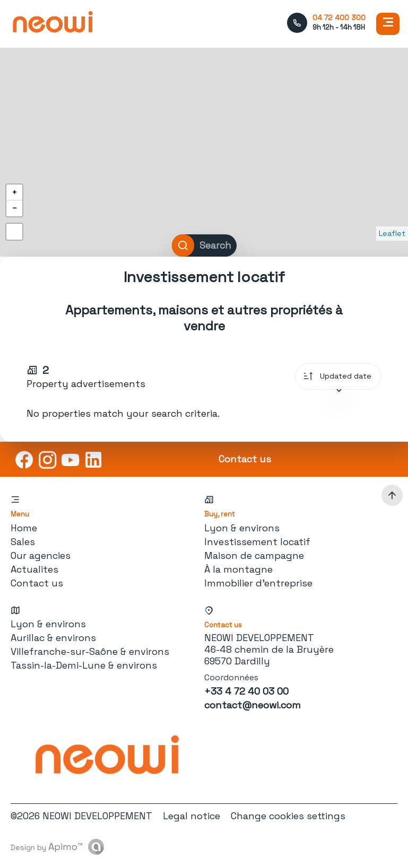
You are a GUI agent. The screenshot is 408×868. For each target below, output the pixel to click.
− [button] (14, 208)
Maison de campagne (254, 555)
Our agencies (41, 555)
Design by (47, 847)
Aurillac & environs (53, 638)
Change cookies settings (288, 816)
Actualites (34, 569)
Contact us (37, 583)
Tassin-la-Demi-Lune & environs (84, 665)
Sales (23, 542)
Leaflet (392, 233)
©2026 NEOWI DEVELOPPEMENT (81, 816)
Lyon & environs (242, 528)
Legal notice (192, 816)
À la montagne (238, 569)
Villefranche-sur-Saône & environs (90, 651)
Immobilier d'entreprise (258, 583)
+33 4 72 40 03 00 (246, 691)
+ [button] (14, 192)
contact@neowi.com (253, 705)
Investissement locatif (257, 542)
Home (24, 528)
